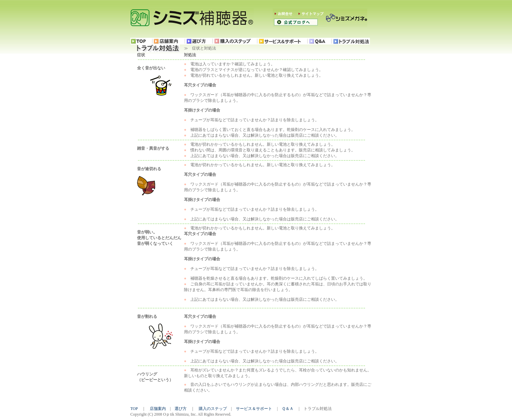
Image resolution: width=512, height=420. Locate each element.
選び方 (181, 409)
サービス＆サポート (254, 409)
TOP (134, 409)
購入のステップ (213, 409)
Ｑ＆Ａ (288, 409)
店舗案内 (158, 409)
